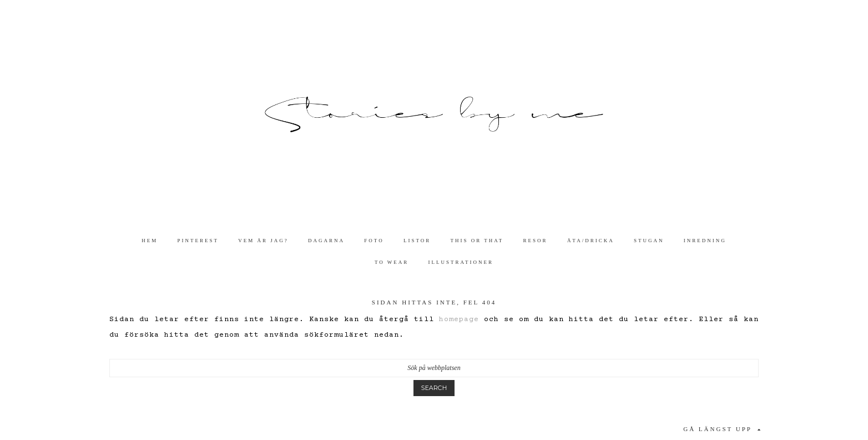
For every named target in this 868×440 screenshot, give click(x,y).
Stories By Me (434, 115)
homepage (459, 319)
